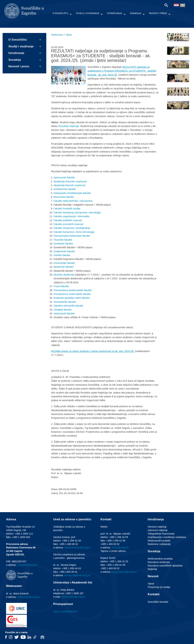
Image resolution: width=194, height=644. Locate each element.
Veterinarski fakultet (64, 313)
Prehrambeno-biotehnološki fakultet (73, 290)
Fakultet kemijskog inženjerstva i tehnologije (77, 213)
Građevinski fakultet (64, 251)
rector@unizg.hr (120, 548)
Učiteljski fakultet (63, 310)
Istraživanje (115, 13)
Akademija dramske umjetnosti (70, 181)
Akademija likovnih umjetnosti (70, 185)
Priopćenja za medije (159, 587)
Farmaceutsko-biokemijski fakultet (72, 236)
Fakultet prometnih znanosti (68, 224)
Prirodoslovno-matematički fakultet (72, 294)
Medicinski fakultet (63, 267)
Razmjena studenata (159, 562)
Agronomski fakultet (64, 177)
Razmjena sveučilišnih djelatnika (165, 566)
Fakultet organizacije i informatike (72, 216)
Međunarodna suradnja (160, 559)
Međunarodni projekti (159, 541)
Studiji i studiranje (88, 13)
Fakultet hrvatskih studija (67, 209)
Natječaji (152, 569)
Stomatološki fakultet (65, 302)
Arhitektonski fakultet (65, 189)
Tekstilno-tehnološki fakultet (68, 306)
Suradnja (135, 13)
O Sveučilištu (60, 13)
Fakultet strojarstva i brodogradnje (72, 228)
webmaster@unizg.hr (29, 597)
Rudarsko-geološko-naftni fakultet (72, 298)
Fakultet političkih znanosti (68, 220)
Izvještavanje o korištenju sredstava (167, 537)
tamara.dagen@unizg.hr (77, 575)
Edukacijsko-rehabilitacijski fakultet (72, 193)
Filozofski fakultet (63, 240)
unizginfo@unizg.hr (27, 565)
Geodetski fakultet (63, 244)
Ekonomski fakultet (64, 197)
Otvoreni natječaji (157, 527)
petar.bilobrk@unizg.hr (73, 597)
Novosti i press (158, 13)
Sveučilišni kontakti (158, 602)
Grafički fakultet (62, 255)
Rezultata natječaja (68, 126)
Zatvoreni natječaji (158, 530)
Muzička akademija (64, 275)
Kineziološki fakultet (64, 263)
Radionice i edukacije (159, 544)
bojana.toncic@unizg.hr (124, 572)
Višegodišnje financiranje (161, 534)
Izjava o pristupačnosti (65, 611)
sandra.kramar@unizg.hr (77, 548)
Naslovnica (57, 35)
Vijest (69, 35)
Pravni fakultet (61, 286)
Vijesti (151, 584)
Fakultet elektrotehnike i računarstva (73, 201)
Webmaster (14, 586)
